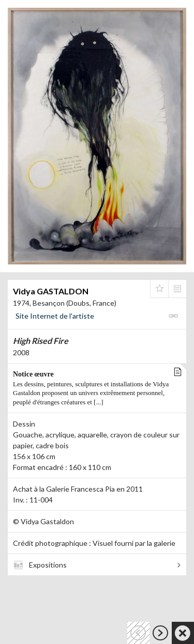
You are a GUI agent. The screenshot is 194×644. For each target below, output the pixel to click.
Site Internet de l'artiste (55, 316)
